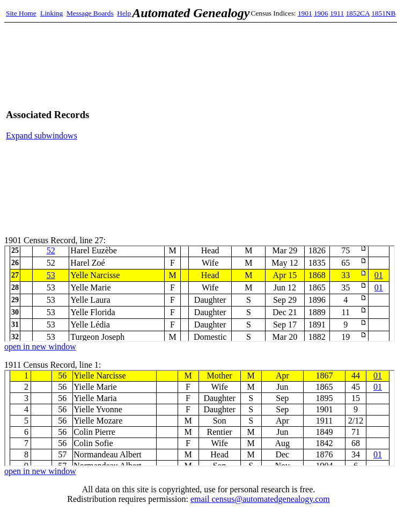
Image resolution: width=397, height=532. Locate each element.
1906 (321, 13)
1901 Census (200, 294)
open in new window (40, 347)
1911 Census (200, 418)
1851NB (383, 13)
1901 (305, 13)
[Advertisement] (291, 125)
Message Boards (90, 13)
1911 (337, 13)
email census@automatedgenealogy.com (260, 499)
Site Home (21, 13)
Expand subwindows (42, 136)
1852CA (357, 13)
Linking (52, 13)
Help (124, 13)
